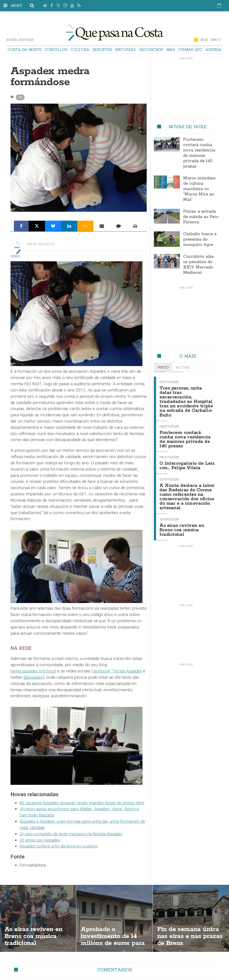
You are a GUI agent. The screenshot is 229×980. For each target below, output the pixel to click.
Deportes (102, 50)
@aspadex (33, 677)
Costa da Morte (25, 50)
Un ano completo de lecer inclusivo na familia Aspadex (71, 834)
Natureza (126, 50)
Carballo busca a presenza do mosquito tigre (200, 239)
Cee (20, 97)
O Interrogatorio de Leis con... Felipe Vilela (187, 466)
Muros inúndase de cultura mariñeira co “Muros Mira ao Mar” (199, 189)
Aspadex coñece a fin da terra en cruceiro (59, 846)
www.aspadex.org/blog (33, 671)
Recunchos (151, 50)
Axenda (213, 50)
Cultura (80, 50)
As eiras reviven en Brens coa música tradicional (182, 530)
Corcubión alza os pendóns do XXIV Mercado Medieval (198, 265)
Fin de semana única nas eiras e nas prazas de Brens (190, 936)
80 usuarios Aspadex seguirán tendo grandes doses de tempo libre (82, 803)
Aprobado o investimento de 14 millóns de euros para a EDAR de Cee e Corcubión (113, 943)
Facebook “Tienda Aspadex (117, 671)
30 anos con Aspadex (40, 840)
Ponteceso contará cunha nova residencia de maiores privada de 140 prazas (199, 153)
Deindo (15, 256)
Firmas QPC (190, 50)
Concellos (56, 50)
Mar (171, 50)
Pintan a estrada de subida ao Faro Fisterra (201, 217)
